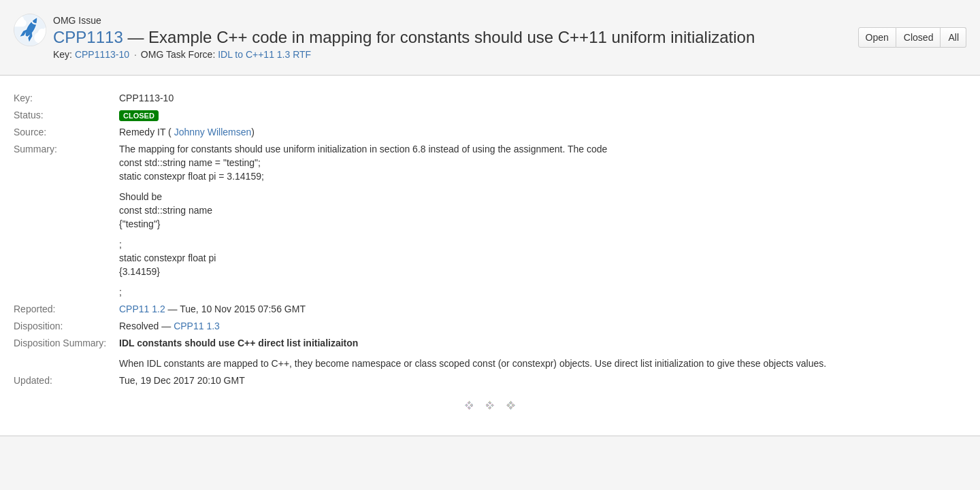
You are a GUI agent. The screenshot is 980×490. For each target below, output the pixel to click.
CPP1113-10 (102, 54)
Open (877, 37)
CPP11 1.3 (197, 326)
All (953, 37)
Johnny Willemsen (213, 132)
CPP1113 (88, 37)
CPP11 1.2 (142, 309)
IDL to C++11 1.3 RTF (264, 54)
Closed (919, 37)
